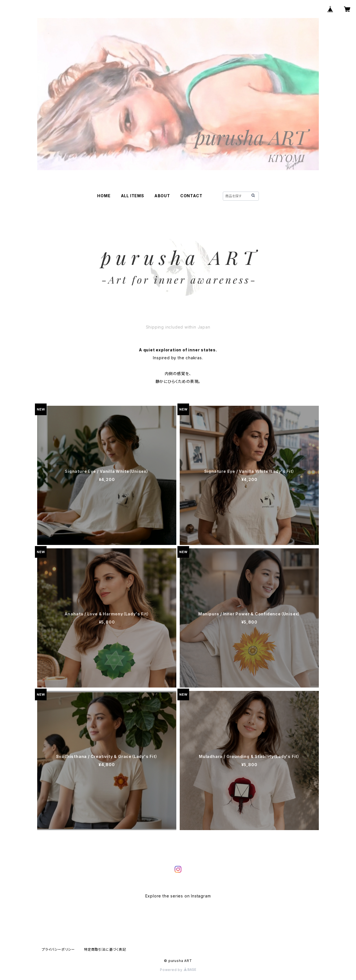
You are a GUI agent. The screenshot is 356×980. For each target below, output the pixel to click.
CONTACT (191, 196)
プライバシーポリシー (58, 949)
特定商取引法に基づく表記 (105, 949)
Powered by (178, 970)
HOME (104, 196)
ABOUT (162, 196)
